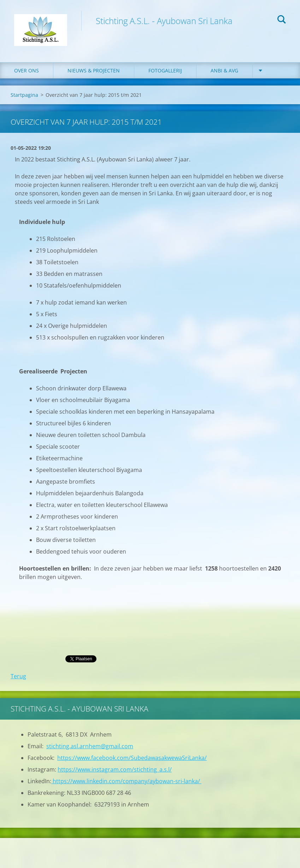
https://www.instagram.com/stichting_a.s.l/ (115, 769)
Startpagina (24, 95)
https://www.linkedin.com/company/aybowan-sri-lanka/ (126, 781)
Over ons (27, 70)
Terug (18, 676)
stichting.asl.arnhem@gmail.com (90, 746)
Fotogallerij (165, 70)
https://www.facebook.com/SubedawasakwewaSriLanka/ (132, 758)
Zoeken (282, 20)
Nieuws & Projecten (94, 70)
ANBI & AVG (224, 70)
